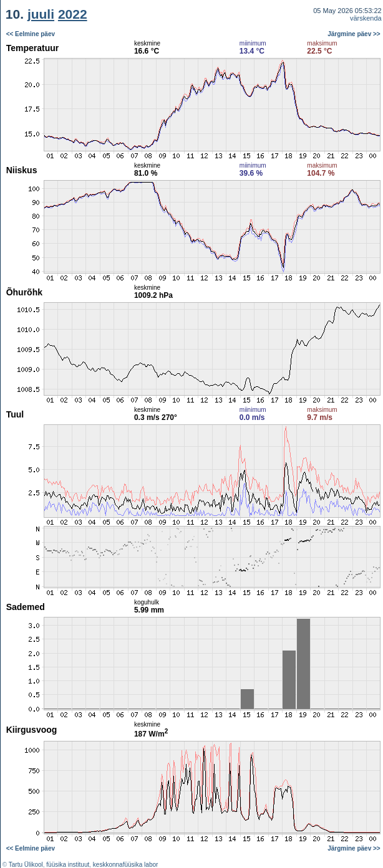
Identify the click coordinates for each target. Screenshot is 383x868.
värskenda (366, 18)
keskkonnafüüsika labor (126, 865)
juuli (41, 14)
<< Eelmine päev (31, 34)
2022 (73, 14)
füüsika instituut (68, 865)
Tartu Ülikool (26, 865)
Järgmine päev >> (354, 34)
